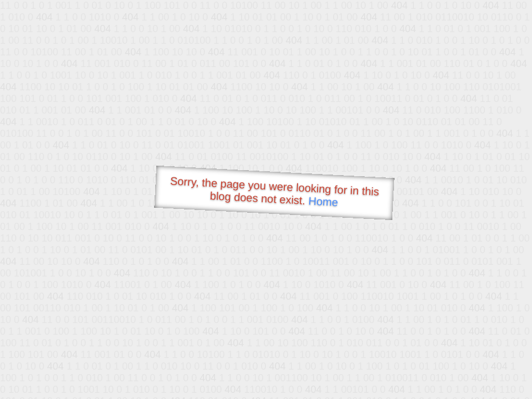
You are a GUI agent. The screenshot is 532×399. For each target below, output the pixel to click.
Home (323, 201)
